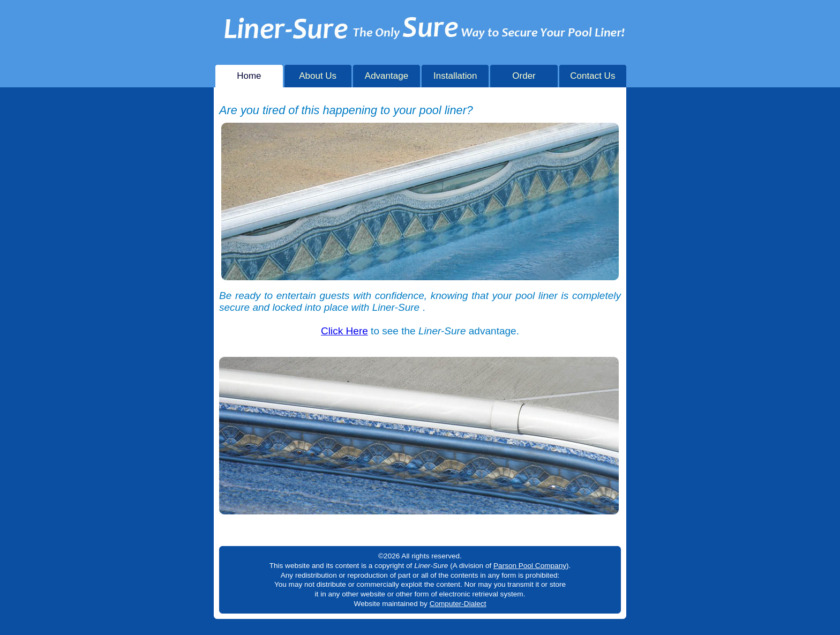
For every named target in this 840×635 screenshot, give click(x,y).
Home (249, 73)
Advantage (387, 73)
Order (524, 73)
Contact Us (593, 73)
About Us (318, 73)
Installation (455, 73)
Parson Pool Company (530, 566)
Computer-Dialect (458, 604)
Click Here (344, 331)
